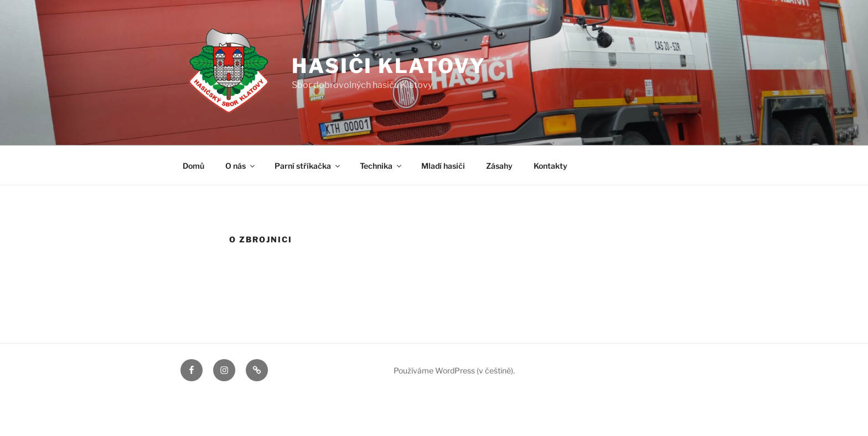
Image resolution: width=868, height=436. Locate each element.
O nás (241, 166)
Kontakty (551, 166)
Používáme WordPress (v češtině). (454, 370)
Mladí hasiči (443, 166)
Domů (193, 166)
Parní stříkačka (308, 166)
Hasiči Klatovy (389, 66)
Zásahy (499, 166)
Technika (381, 166)
